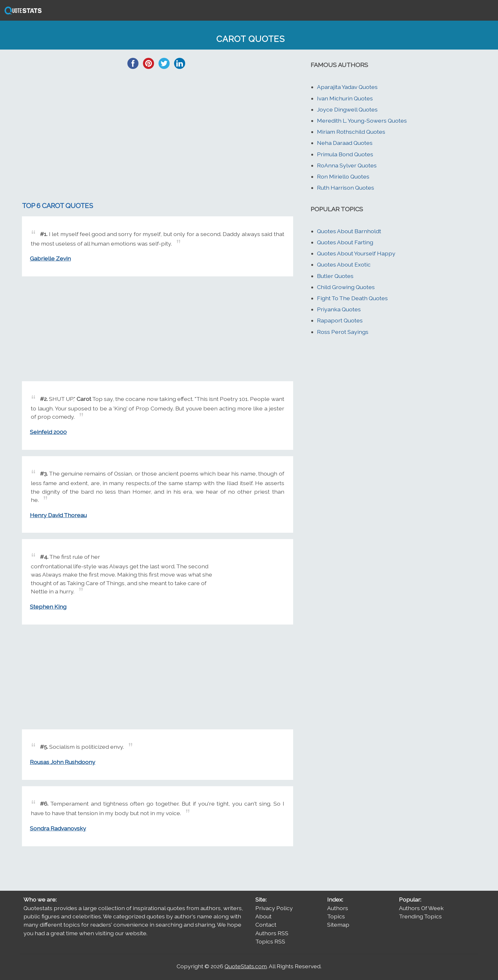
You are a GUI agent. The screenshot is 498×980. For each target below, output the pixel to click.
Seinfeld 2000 (48, 432)
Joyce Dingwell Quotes (347, 109)
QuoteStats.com (246, 966)
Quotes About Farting (345, 242)
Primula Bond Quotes (345, 154)
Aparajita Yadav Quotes (347, 87)
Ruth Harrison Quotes (346, 188)
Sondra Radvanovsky (58, 828)
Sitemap (338, 925)
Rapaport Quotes (340, 320)
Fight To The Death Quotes (352, 298)
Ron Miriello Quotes (343, 176)
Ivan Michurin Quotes (345, 98)
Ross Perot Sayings (343, 332)
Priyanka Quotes (339, 309)
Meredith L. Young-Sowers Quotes (362, 121)
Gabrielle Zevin (50, 258)
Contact (266, 925)
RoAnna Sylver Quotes (347, 165)
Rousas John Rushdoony (63, 762)
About (263, 916)
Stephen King (48, 607)
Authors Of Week (421, 908)
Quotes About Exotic (344, 264)
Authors (338, 908)
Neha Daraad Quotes (345, 143)
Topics (336, 916)
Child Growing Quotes (346, 287)
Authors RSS (272, 933)
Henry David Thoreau (58, 515)
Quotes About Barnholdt (349, 231)
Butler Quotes (335, 276)
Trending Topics (420, 916)
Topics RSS (270, 941)
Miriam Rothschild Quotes (351, 132)
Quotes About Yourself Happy (356, 253)
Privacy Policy (274, 908)
